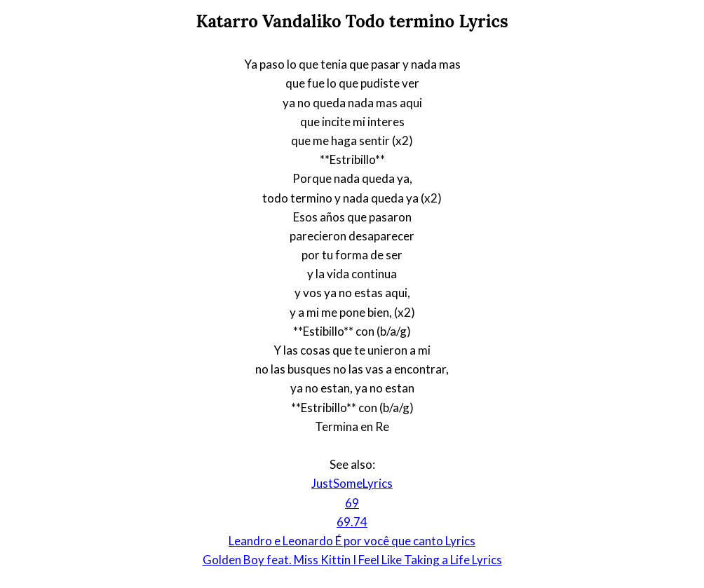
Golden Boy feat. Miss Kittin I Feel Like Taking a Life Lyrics (352, 560)
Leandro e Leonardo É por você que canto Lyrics (352, 541)
